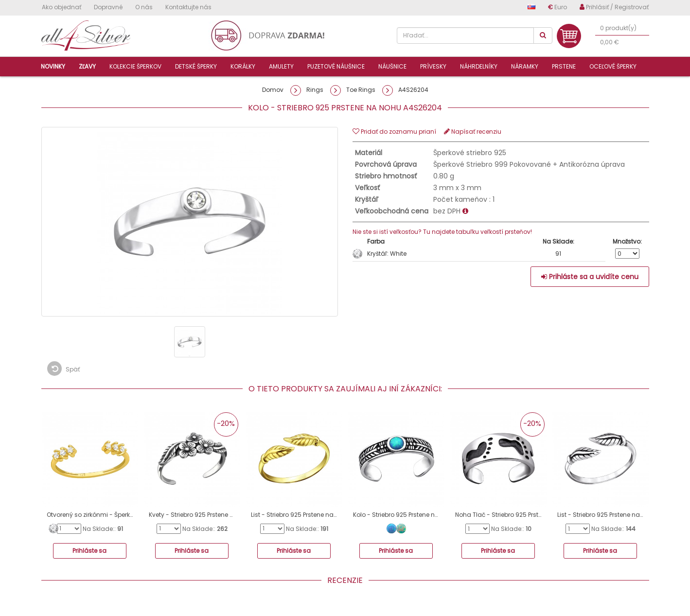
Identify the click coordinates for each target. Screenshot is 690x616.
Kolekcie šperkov (135, 66)
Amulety (281, 66)
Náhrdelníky (479, 66)
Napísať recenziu (473, 132)
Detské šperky (196, 66)
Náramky (525, 66)
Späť (63, 369)
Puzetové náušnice (336, 66)
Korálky (243, 66)
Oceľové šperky (613, 66)
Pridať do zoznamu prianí (394, 132)
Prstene (564, 66)
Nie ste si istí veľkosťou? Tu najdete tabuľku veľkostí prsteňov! (442, 232)
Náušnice (392, 66)
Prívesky (433, 66)
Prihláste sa (89, 551)
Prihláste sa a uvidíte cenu (590, 277)
